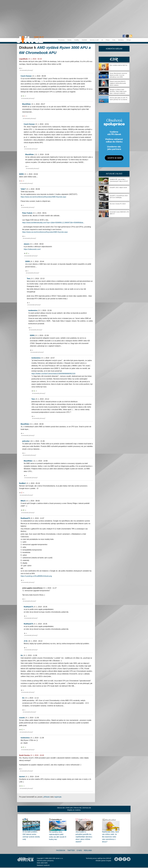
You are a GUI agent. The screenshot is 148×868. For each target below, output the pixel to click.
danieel (22, 777)
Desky (69, 40)
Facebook (61, 850)
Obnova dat (77, 808)
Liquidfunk (23, 59)
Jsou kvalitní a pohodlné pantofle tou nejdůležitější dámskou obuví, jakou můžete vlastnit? (84, 837)
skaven (27, 244)
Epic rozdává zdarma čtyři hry (118, 65)
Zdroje (129, 40)
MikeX (23, 501)
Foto (114, 40)
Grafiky (77, 40)
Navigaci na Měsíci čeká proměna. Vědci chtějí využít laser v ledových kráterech (118, 91)
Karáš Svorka (24, 755)
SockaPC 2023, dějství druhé (118, 187)
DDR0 (21, 174)
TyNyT (23, 189)
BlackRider (27, 104)
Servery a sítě (94, 40)
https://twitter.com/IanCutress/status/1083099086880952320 (53, 374)
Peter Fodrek (27, 213)
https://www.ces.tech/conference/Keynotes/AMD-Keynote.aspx (43, 197)
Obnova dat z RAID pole (65, 808)
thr (22, 655)
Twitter (71, 850)
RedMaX (22, 483)
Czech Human (26, 76)
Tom (29, 279)
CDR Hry (114, 60)
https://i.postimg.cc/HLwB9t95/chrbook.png (36, 576)
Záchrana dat (87, 808)
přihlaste (47, 797)
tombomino (33, 310)
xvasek (22, 718)
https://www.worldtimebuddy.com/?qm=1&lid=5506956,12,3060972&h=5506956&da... (53, 223)
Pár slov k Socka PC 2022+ (118, 204)
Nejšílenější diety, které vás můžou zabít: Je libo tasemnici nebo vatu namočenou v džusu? (110, 837)
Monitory (121, 40)
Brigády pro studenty (74, 810)
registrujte (58, 797)
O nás (79, 850)
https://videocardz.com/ (32, 249)
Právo (108, 40)
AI (102, 40)
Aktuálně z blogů (114, 174)
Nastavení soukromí (43, 865)
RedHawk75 (25, 518)
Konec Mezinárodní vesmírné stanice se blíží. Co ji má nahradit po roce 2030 (118, 75)
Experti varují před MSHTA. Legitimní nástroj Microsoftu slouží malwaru (118, 83)
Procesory (61, 40)
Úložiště (84, 40)
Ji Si (25, 641)
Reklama (88, 850)
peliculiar (26, 441)
